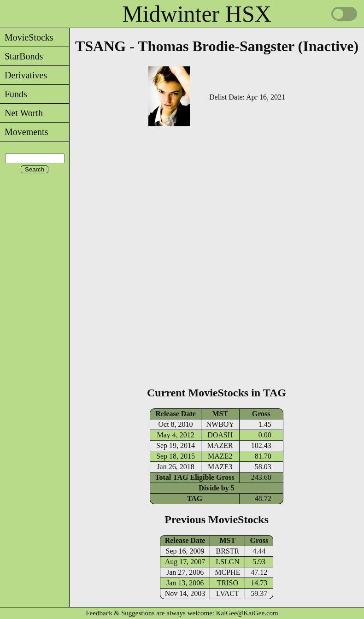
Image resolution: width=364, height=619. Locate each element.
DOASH (220, 435)
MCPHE (227, 572)
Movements (24, 132)
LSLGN (228, 562)
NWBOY (220, 424)
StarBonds (21, 56)
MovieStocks (27, 37)
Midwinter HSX (197, 14)
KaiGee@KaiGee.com (247, 613)
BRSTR (228, 551)
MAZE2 (220, 456)
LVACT (228, 593)
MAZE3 (220, 467)
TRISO (228, 583)
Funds (14, 94)
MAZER (220, 445)
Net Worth (21, 113)
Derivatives (23, 75)
